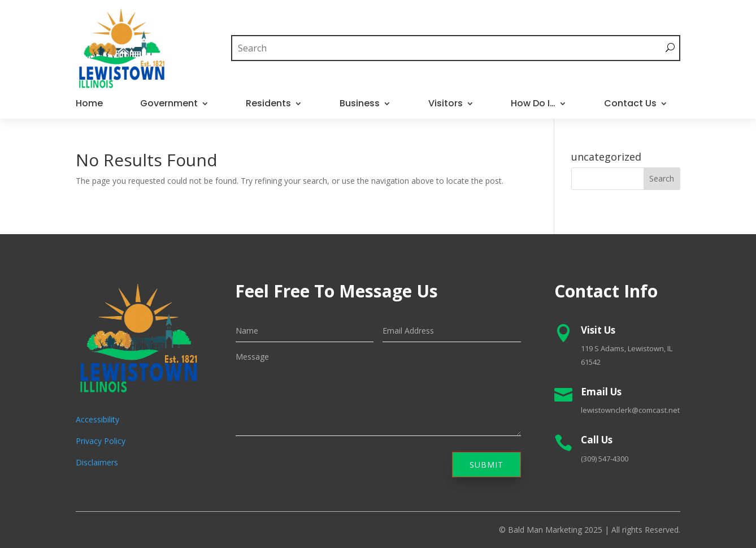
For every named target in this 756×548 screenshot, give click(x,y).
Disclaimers (97, 462)
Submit (486, 465)
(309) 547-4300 (605, 459)
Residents (268, 105)
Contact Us (630, 105)
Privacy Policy (101, 441)
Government (169, 105)
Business (360, 105)
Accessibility (97, 419)
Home (89, 105)
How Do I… (533, 105)
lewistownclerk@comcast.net (630, 410)
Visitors (446, 105)
